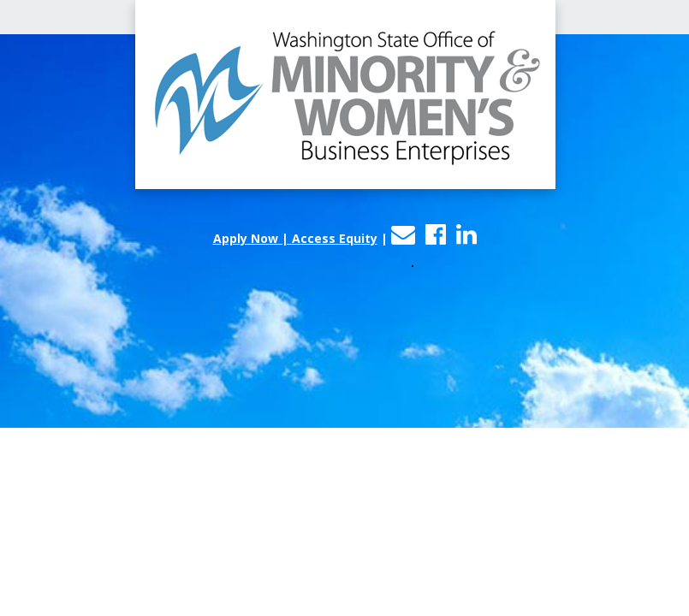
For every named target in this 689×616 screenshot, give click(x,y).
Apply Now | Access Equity (295, 238)
